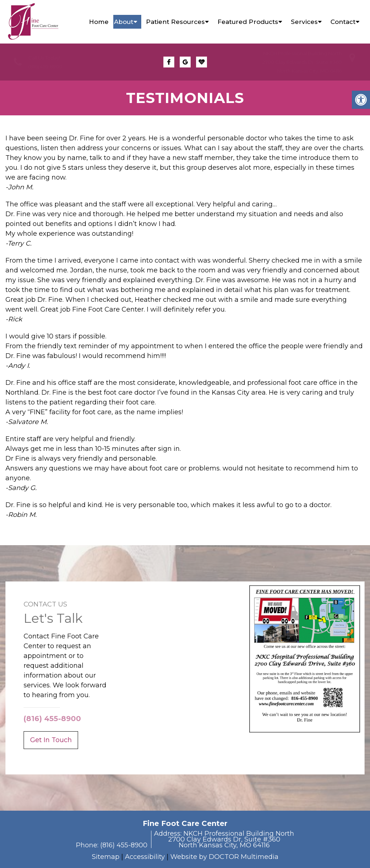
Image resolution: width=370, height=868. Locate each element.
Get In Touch (51, 740)
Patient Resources (175, 22)
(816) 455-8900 (45, 66)
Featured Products (248, 22)
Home (99, 22)
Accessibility (145, 857)
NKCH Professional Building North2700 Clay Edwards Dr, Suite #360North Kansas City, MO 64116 (302, 62)
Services (304, 22)
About (124, 22)
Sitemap (106, 857)
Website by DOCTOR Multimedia (224, 857)
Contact (343, 22)
